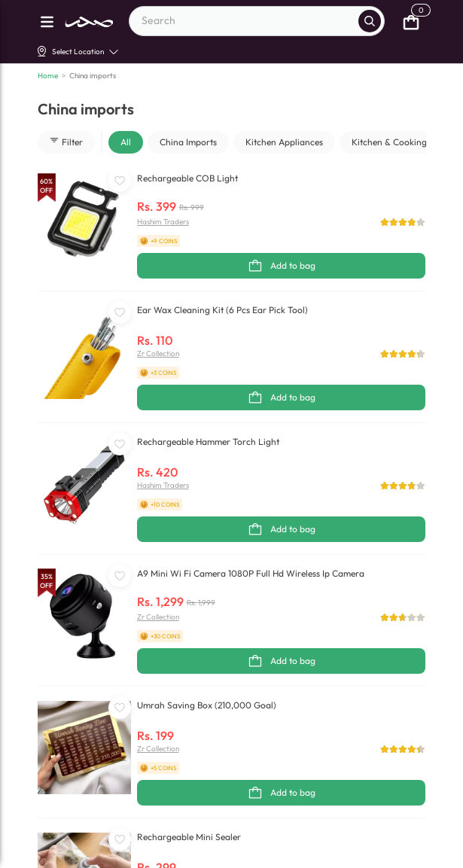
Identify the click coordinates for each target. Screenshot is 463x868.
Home (48, 76)
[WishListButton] (120, 181)
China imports (93, 76)
